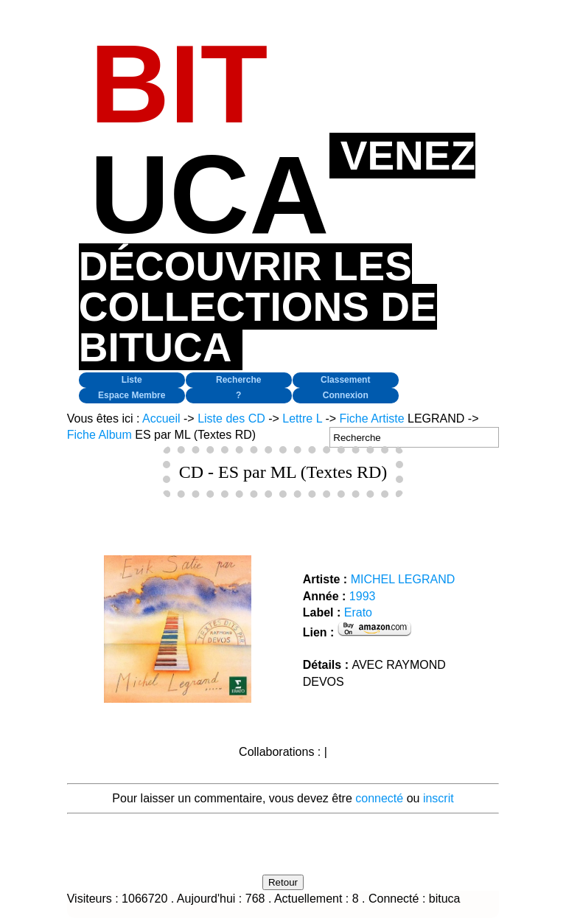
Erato (358, 612)
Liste (132, 380)
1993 (363, 596)
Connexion (346, 395)
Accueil (161, 418)
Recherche (238, 380)
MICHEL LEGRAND (403, 579)
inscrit (439, 798)
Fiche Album (99, 435)
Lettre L (302, 418)
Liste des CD (231, 418)
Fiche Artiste (372, 418)
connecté (379, 798)
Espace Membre (132, 395)
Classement (345, 380)
